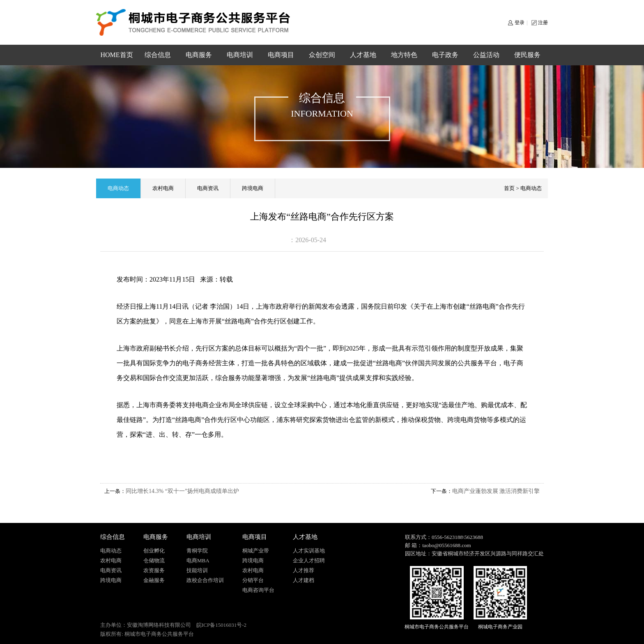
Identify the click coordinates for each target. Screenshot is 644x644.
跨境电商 (253, 188)
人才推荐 (304, 570)
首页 (509, 188)
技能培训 (197, 570)
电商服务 (199, 55)
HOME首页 (116, 55)
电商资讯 (208, 188)
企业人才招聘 (309, 560)
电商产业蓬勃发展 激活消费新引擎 (496, 491)
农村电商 (163, 188)
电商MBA (198, 560)
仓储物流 (154, 560)
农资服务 (154, 570)
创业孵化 (154, 551)
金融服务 (154, 580)
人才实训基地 (309, 551)
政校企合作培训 (205, 580)
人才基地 (363, 55)
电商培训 (240, 55)
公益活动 (486, 55)
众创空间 (322, 55)
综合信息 (158, 55)
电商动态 (118, 188)
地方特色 (404, 55)
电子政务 (445, 55)
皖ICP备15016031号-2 (221, 625)
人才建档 (304, 580)
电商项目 (281, 55)
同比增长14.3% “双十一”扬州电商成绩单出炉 (182, 491)
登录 (520, 23)
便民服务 (527, 55)
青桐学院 (197, 551)
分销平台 (253, 580)
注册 (543, 23)
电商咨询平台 (258, 590)
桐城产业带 (256, 551)
